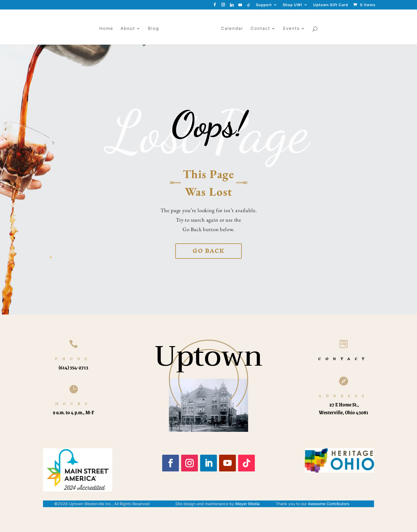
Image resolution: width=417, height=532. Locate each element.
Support (264, 5)
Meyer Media (247, 504)
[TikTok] (249, 6)
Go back (208, 251)
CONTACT (344, 359)
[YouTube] (240, 6)
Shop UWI (293, 5)
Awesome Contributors (329, 504)
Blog (152, 29)
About (126, 29)
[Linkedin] (232, 6)
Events (293, 29)
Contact (262, 29)
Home (104, 29)
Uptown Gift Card (331, 5)
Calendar (234, 29)
